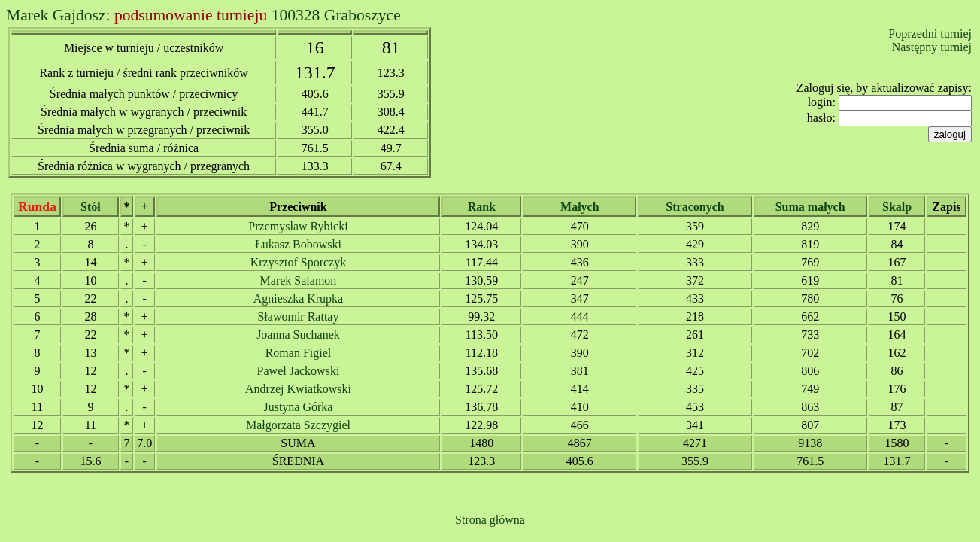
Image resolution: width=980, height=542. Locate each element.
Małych (580, 207)
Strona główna (490, 520)
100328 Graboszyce (336, 15)
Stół (91, 207)
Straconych (695, 207)
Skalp (897, 207)
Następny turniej (932, 47)
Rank (482, 207)
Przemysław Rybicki (298, 226)
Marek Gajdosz (56, 15)
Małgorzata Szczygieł (298, 425)
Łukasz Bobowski (298, 244)
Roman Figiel (299, 353)
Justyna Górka (298, 407)
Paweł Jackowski (299, 371)
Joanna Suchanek (298, 335)
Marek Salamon (299, 280)
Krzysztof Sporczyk (299, 262)
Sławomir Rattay (298, 317)
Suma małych (810, 207)
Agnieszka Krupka (299, 298)
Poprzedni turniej (930, 33)
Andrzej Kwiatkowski (298, 389)
